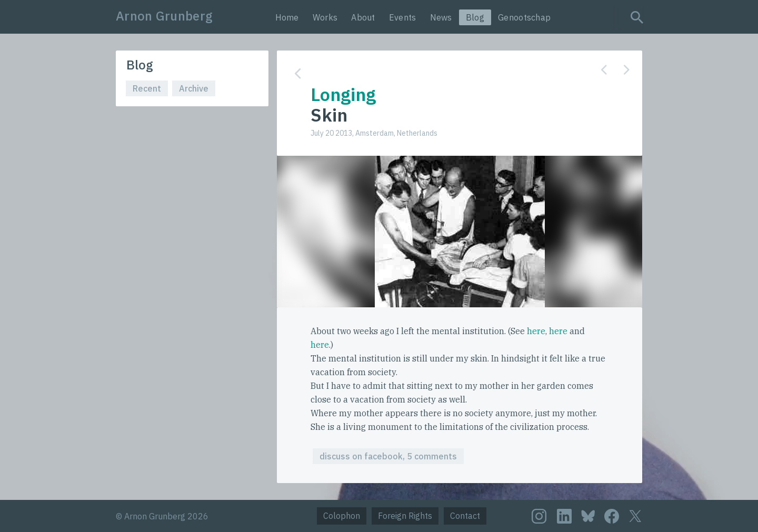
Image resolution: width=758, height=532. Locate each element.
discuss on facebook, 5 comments (388, 456)
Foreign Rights (405, 516)
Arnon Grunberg (164, 16)
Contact (465, 516)
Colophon (342, 516)
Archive (194, 88)
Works (325, 17)
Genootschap (524, 17)
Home (287, 17)
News (441, 17)
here (536, 331)
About (363, 17)
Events (403, 17)
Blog (475, 17)
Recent (147, 88)
